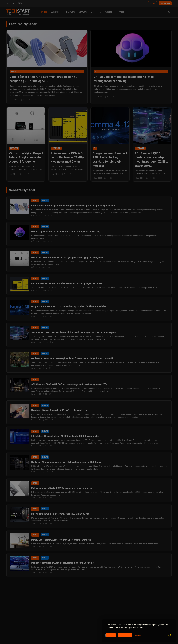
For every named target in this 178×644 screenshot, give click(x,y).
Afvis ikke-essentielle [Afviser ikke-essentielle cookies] (125, 635)
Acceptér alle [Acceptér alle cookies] (111, 635)
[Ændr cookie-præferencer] (137, 635)
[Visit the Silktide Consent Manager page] (169, 635)
